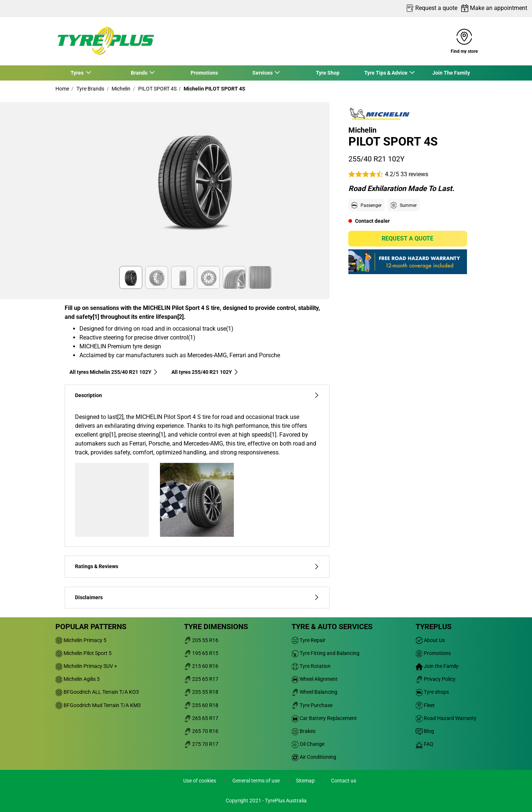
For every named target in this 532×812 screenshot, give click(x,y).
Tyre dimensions (216, 627)
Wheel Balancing (314, 692)
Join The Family (451, 73)
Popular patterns (91, 627)
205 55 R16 (201, 640)
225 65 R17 (201, 679)
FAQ (424, 744)
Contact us (344, 781)
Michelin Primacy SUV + (86, 666)
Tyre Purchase (312, 705)
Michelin (120, 89)
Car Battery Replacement (324, 718)
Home (62, 89)
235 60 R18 (201, 705)
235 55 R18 (201, 692)
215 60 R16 (201, 666)
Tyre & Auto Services (332, 627)
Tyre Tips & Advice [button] (386, 73)
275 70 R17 (201, 744)
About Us (430, 640)
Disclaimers (197, 598)
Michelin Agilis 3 (78, 679)
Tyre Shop (328, 73)
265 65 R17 (201, 718)
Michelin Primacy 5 (81, 640)
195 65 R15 (201, 653)
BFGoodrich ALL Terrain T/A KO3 (97, 692)
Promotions (204, 73)
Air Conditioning (314, 757)
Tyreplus (434, 627)
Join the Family (437, 666)
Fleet (425, 705)
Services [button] (263, 73)
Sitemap (306, 781)
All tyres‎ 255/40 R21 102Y (205, 372)
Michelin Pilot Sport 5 (83, 653)
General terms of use (257, 781)
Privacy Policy (436, 679)
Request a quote (407, 238)
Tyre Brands (90, 89)
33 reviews (414, 174)
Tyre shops (432, 692)
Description (197, 395)
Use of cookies (200, 781)
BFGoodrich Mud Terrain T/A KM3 (98, 705)
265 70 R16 (201, 731)
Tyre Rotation (311, 666)
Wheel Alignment (315, 679)
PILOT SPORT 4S (157, 89)
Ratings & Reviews (197, 567)
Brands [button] (139, 73)
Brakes (303, 731)
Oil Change (308, 744)
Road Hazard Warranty (446, 718)
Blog (425, 731)
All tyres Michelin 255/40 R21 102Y (114, 372)
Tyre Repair (308, 640)
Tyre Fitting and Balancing (325, 653)
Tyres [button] (78, 73)
